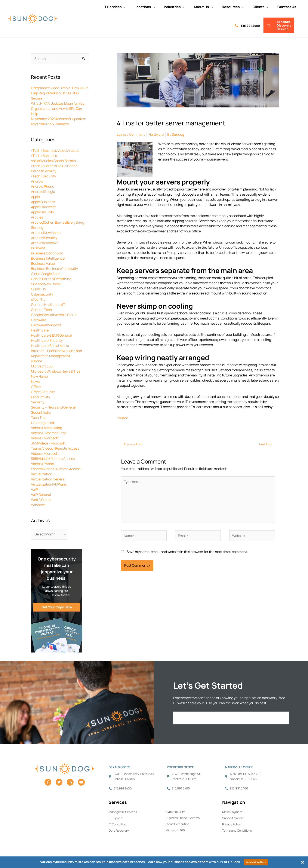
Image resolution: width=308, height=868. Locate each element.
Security (38, 402)
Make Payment (232, 812)
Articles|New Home (46, 233)
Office (36, 387)
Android (37, 181)
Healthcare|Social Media (50, 346)
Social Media (41, 412)
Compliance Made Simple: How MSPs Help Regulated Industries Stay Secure (60, 93)
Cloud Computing (177, 824)
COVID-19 (39, 289)
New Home (39, 376)
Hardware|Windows (46, 325)
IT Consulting (118, 824)
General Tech (41, 310)
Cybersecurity (42, 294)
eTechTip (38, 299)
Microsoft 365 (42, 366)
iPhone (37, 361)
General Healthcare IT (48, 305)
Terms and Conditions (237, 830)
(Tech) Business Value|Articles (55, 150)
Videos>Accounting (47, 428)
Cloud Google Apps (46, 274)
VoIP (34, 489)
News (35, 382)
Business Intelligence (48, 258)
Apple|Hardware (43, 207)
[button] (115, 7)
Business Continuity (47, 253)
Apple (35, 197)
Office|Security (43, 392)
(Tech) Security (43, 176)
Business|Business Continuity (54, 269)
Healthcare (40, 330)
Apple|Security (42, 212)
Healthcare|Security (47, 340)
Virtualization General (48, 479)
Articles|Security (44, 238)
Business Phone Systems (183, 818)
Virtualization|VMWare (49, 484)
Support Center (233, 818)
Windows (38, 505)
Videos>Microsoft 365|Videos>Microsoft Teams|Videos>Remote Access (55, 443)
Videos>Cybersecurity (48, 433)
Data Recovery (119, 830)
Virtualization (42, 474)
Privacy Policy (231, 824)
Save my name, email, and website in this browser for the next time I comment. (187, 552)
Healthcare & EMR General (51, 335)
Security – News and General (53, 407)
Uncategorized (42, 423)
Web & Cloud (41, 500)
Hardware (39, 320)
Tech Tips (39, 418)
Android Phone (43, 186)
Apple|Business (43, 202)
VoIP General (41, 495)
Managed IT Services (123, 812)
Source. (123, 418)
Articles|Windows (45, 243)
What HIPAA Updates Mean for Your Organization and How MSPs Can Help (58, 108)
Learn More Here (256, 862)
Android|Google (43, 192)
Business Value (43, 263)
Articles (37, 217)
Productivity (41, 397)
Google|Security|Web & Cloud (54, 315)
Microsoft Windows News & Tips (56, 371)
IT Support (116, 818)
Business (38, 248)
